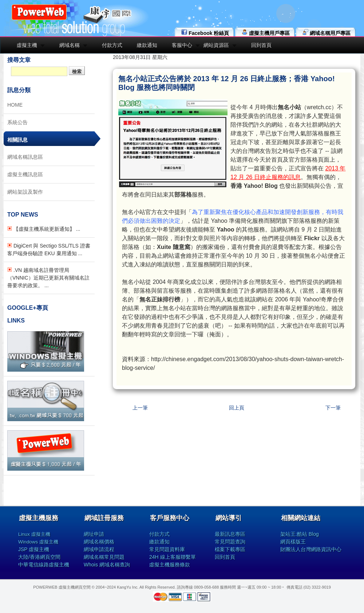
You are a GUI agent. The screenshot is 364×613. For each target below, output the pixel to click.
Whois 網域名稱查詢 (107, 565)
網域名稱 (70, 45)
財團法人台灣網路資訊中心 (311, 549)
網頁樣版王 (293, 542)
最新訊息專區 (230, 534)
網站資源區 (216, 45)
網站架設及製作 (25, 192)
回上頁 (237, 408)
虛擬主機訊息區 (25, 174)
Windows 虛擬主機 (38, 542)
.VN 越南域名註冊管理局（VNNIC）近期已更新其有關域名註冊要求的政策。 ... (48, 278)
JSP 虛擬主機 (34, 549)
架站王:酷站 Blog (300, 534)
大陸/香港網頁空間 (39, 557)
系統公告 (17, 122)
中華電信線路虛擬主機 (44, 565)
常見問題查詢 (230, 542)
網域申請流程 (99, 549)
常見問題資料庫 (167, 549)
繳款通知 (147, 45)
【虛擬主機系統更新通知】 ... (44, 229)
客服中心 (182, 45)
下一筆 (333, 408)
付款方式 (112, 45)
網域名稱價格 (99, 542)
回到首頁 (261, 45)
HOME (15, 105)
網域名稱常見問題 (104, 557)
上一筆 (140, 408)
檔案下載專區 (230, 549)
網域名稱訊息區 (25, 157)
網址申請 (94, 534)
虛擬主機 (27, 45)
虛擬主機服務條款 (170, 565)
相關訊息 (17, 140)
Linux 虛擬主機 (34, 534)
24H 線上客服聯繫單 (173, 557)
